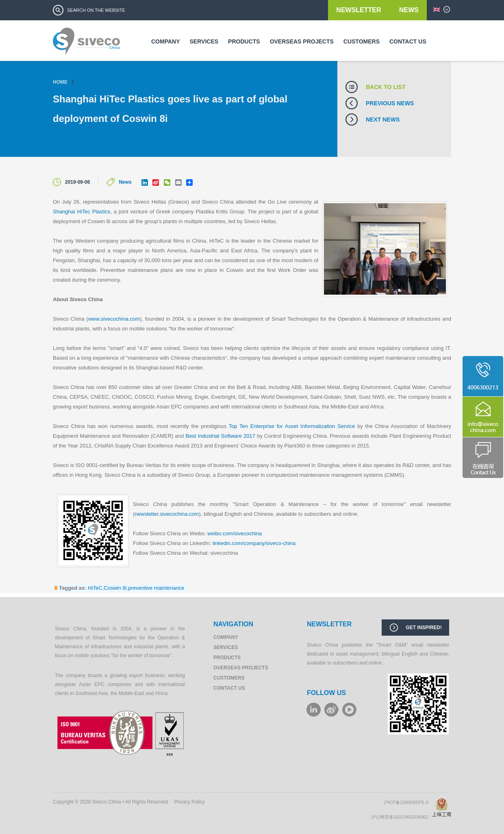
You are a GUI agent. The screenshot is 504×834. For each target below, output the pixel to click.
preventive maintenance (156, 588)
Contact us (408, 41)
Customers (362, 41)
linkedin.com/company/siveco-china (254, 543)
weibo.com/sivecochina (235, 533)
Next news (383, 119)
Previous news (390, 103)
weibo (331, 710)
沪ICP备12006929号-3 (408, 802)
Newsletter (360, 10)
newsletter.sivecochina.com (167, 514)
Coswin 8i (115, 588)
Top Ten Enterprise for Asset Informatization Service (292, 426)
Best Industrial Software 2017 (220, 436)
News (409, 10)
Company (166, 41)
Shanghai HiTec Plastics (82, 212)
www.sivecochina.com (114, 319)
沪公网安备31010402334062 (402, 817)
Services (204, 41)
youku (349, 710)
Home (60, 82)
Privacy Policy (190, 802)
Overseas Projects (302, 41)
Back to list (386, 87)
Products (244, 41)
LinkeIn (314, 710)
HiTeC (95, 588)
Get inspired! (424, 628)
